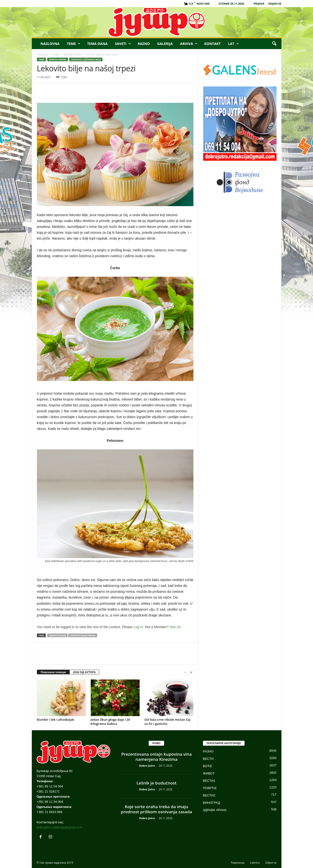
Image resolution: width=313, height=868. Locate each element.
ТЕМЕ (56, 54)
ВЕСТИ (208, 759)
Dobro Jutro (147, 766)
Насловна (43, 54)
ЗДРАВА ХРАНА (72, 54)
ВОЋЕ (208, 766)
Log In (138, 627)
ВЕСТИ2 (209, 795)
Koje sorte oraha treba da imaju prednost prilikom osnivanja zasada (156, 809)
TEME (73, 44)
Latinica (255, 863)
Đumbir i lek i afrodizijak (56, 720)
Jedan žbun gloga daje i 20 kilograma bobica (111, 722)
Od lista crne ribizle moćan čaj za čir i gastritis (168, 722)
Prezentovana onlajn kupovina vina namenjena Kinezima (156, 757)
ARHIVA (189, 44)
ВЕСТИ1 (209, 781)
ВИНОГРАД (212, 803)
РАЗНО (208, 751)
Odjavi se (271, 863)
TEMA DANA (97, 44)
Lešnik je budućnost (156, 783)
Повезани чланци (53, 672)
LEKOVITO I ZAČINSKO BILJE (86, 59)
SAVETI (123, 44)
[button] (274, 44)
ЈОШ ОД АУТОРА (84, 672)
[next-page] (191, 672)
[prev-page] (185, 672)
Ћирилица (238, 863)
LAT (233, 44)
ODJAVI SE (275, 4)
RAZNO (144, 44)
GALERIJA (165, 44)
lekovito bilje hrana (83, 635)
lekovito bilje (57, 635)
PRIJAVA (259, 4)
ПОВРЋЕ (210, 788)
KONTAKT (212, 44)
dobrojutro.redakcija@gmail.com (60, 827)
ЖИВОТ (209, 773)
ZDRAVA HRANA (58, 59)
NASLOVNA (50, 44)
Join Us (175, 627)
